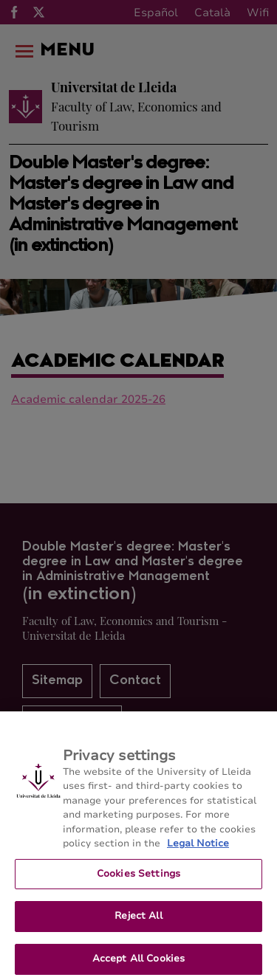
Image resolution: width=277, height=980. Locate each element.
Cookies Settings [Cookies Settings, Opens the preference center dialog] (138, 880)
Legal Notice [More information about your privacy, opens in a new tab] (198, 851)
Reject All (138, 923)
